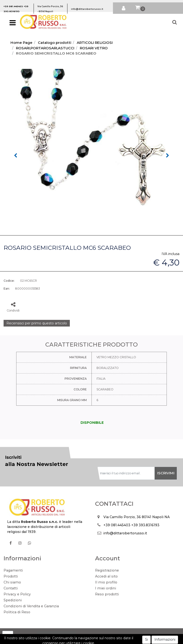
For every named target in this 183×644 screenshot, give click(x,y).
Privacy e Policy (17, 594)
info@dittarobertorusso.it (125, 533)
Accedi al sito (106, 576)
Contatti (11, 588)
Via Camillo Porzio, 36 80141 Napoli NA (137, 517)
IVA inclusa (170, 254)
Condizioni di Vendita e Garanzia (31, 606)
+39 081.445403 (117, 525)
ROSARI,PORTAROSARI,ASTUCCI (45, 48)
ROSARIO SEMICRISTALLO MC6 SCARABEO (56, 53)
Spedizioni (13, 600)
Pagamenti (13, 570)
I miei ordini (106, 588)
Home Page (21, 43)
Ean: (7, 289)
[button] (124, 7)
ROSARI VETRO (94, 48)
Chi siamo (12, 582)
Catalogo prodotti (55, 43)
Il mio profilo (106, 582)
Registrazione (107, 570)
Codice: (9, 281)
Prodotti (11, 576)
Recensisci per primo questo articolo (37, 323)
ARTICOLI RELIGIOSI (95, 43)
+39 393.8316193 (145, 525)
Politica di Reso (17, 612)
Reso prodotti (107, 594)
